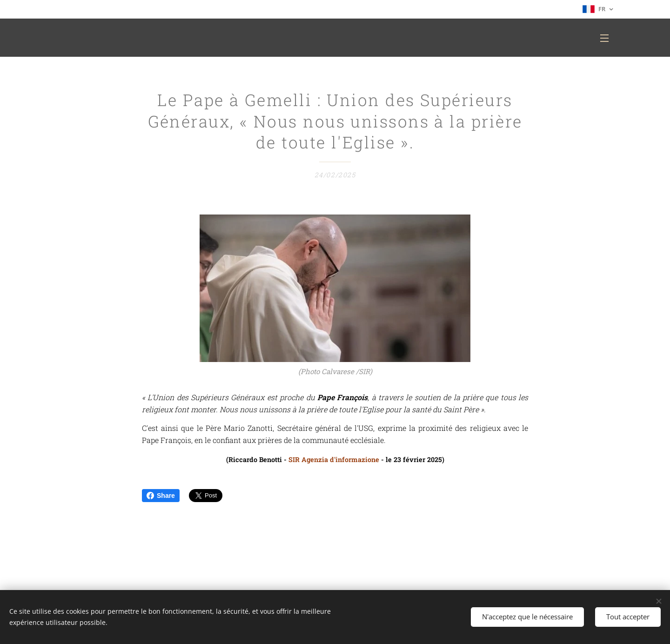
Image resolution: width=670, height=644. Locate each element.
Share (161, 496)
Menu (604, 38)
